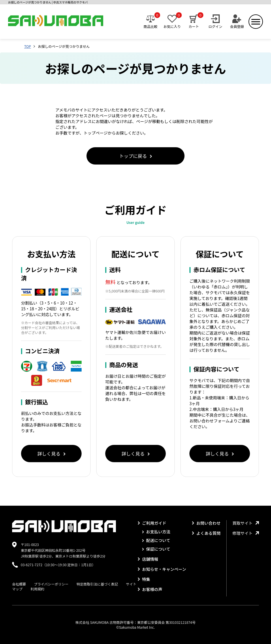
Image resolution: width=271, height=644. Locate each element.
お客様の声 (150, 589)
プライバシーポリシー (51, 584)
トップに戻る (135, 156)
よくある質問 (206, 533)
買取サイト (246, 523)
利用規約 (37, 589)
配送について (156, 540)
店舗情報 (148, 559)
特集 (144, 579)
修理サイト (246, 533)
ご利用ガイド (152, 523)
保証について (156, 549)
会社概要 (19, 584)
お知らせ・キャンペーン (162, 569)
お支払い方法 (156, 532)
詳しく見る (51, 454)
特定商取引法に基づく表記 (97, 584)
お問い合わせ (206, 523)
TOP (28, 46)
